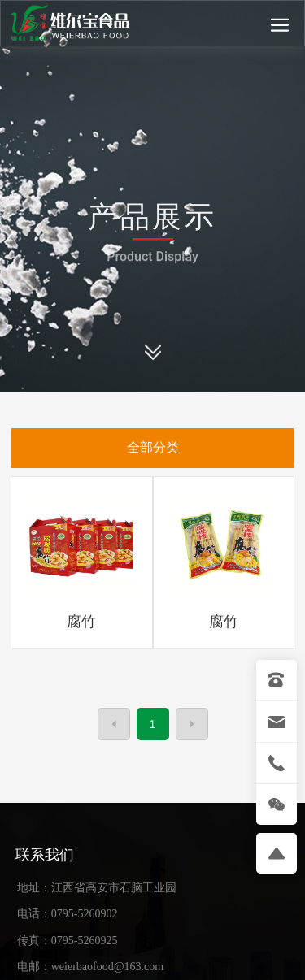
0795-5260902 (85, 914)
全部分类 (153, 447)
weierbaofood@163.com (107, 967)
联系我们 (45, 854)
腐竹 (81, 621)
